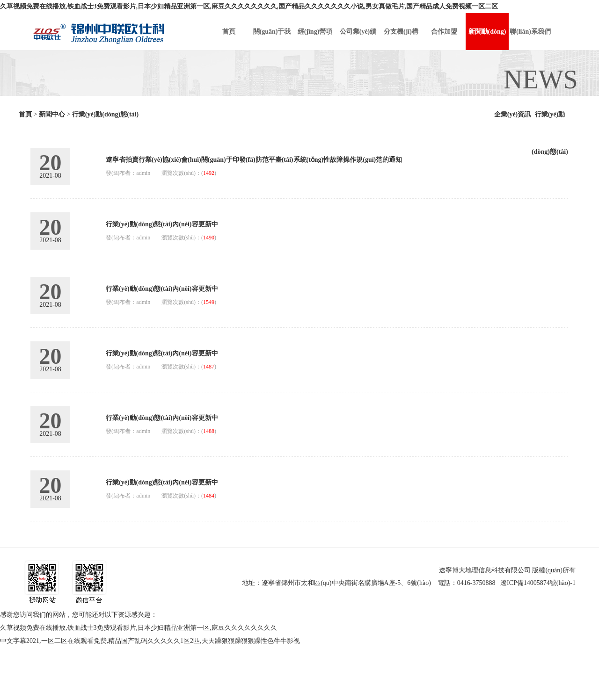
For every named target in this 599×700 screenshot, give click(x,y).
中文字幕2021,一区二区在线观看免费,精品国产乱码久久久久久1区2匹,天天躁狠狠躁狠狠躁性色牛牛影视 (150, 641)
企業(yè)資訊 (513, 114)
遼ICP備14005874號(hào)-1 (538, 583)
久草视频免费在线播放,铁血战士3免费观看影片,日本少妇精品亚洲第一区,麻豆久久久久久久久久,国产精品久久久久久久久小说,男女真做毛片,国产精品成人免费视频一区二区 (249, 6)
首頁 (25, 114)
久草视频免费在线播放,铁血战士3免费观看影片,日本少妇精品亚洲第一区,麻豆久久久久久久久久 (139, 628)
